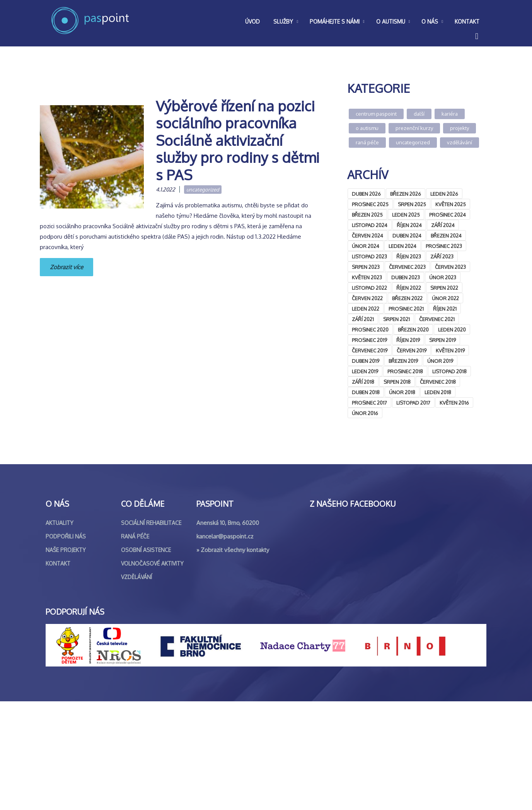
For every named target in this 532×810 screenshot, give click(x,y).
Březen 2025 (367, 215)
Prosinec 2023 (444, 246)
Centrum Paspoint (376, 114)
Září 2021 (363, 319)
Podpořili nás (66, 645)
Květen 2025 (451, 204)
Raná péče (367, 142)
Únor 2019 (440, 361)
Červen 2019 (412, 350)
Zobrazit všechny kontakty (235, 659)
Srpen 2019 (442, 340)
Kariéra (450, 114)
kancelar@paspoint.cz (225, 645)
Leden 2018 (438, 392)
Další (419, 114)
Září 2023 (442, 256)
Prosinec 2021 (406, 309)
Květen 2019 (450, 350)
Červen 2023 (450, 267)
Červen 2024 (367, 236)
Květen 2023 (367, 277)
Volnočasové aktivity (152, 672)
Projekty (460, 128)
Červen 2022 (367, 298)
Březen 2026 (406, 194)
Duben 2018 (366, 392)
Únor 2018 (402, 392)
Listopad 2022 (369, 288)
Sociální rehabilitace (151, 631)
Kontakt (58, 672)
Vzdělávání (460, 142)
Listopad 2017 (413, 403)
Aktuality (60, 631)
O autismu (367, 128)
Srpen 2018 (397, 382)
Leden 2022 (366, 309)
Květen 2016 (454, 403)
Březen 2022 (407, 298)
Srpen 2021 (396, 319)
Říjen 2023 (409, 256)
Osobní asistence (146, 659)
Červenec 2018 (438, 382)
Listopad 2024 (370, 225)
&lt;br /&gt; (405, 494)
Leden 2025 (406, 215)
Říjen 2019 (408, 340)
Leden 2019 (365, 371)
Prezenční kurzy (414, 128)
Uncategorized (203, 190)
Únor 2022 (445, 298)
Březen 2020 (413, 330)
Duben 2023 (406, 277)
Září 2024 (443, 225)
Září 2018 (363, 382)
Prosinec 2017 (369, 403)
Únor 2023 (443, 277)
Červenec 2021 (437, 319)
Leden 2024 (402, 246)
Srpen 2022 (444, 288)
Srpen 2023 (366, 267)
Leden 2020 (452, 330)
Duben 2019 (366, 361)
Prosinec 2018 (405, 371)
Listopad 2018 (449, 371)
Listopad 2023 (369, 256)
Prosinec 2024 (448, 215)
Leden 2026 (444, 194)
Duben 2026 (366, 194)
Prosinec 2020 (370, 330)
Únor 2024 (366, 246)
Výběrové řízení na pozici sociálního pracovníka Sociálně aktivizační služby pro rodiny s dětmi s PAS (238, 140)
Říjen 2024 (409, 225)
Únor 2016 (365, 413)
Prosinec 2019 (369, 340)
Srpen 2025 (412, 204)
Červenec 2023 (407, 267)
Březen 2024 (446, 236)
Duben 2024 (407, 236)
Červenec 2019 (370, 350)
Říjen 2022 (409, 288)
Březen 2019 (403, 361)
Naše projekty (66, 659)
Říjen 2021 (445, 309)
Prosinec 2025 (370, 204)
